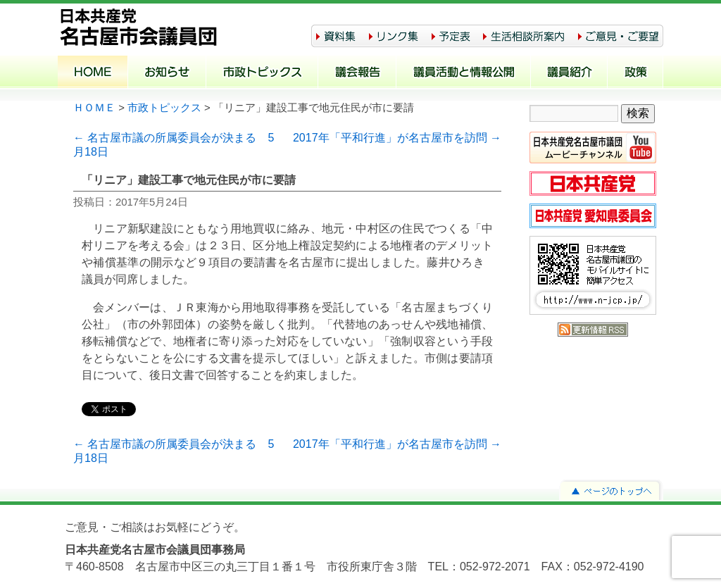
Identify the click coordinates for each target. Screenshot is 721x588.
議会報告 (357, 73)
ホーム (93, 73)
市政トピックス (262, 73)
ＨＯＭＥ (94, 108)
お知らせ (167, 73)
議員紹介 (569, 73)
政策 (635, 73)
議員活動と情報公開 (464, 73)
